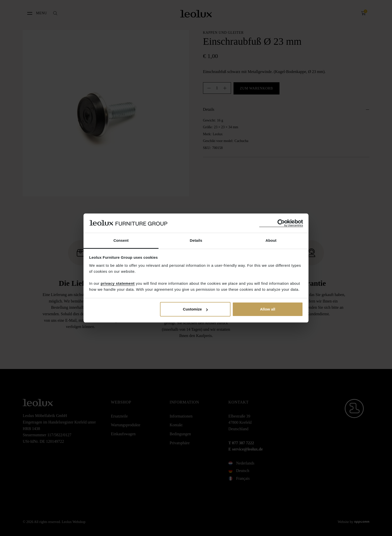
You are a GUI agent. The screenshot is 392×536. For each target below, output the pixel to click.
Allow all (268, 309)
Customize (195, 309)
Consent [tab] (121, 240)
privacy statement (118, 283)
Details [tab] (196, 240)
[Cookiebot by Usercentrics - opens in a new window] (281, 223)
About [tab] (271, 240)
